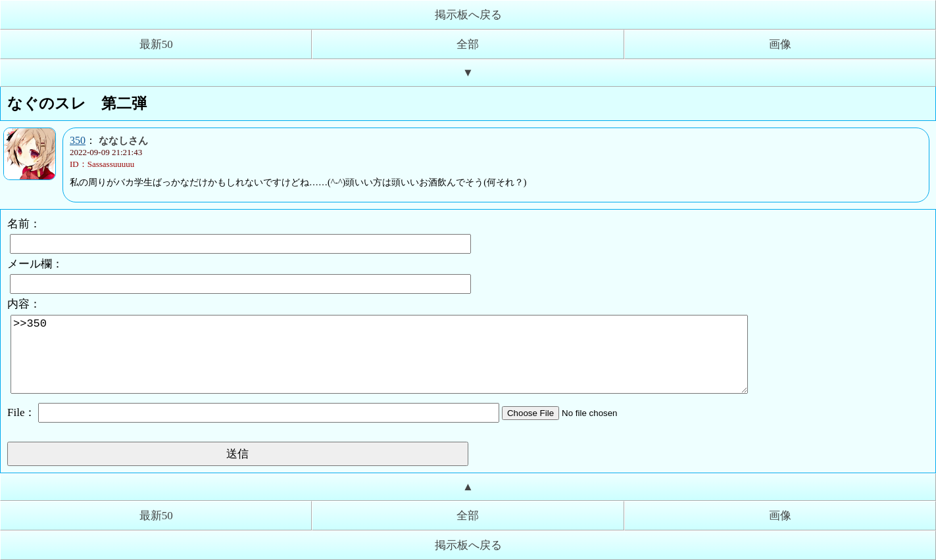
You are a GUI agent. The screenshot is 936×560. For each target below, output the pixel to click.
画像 (780, 44)
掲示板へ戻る (468, 15)
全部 (468, 44)
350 (78, 140)
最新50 (156, 44)
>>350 (379, 354)
